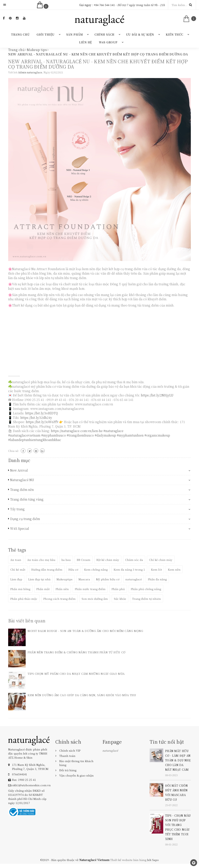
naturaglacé (134, 579)
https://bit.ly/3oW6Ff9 (42, 422)
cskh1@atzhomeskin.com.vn (31, 785)
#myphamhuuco (54, 435)
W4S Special (20, 529)
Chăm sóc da (134, 560)
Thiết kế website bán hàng (128, 860)
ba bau (66, 560)
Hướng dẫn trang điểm (47, 569)
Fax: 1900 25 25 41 (24, 780)
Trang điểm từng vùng (27, 499)
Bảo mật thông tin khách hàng (76, 763)
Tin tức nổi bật (167, 742)
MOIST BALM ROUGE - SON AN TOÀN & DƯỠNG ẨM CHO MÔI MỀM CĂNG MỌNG (85, 631)
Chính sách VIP (70, 750)
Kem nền (174, 569)
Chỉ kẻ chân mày (161, 560)
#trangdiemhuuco (80, 435)
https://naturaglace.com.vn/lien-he (77, 431)
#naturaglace (113, 431)
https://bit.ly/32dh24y (36, 418)
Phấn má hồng (20, 589)
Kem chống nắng (96, 569)
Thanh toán (67, 756)
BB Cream (84, 560)
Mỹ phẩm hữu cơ (108, 579)
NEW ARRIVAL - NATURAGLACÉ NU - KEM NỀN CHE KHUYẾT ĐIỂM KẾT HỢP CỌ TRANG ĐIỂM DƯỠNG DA (98, 64)
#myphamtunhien (130, 435)
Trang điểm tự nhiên (147, 599)
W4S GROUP (108, 42)
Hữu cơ (73, 569)
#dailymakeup (105, 435)
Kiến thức (175, 34)
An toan (16, 560)
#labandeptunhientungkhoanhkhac (35, 440)
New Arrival (19, 470)
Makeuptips (65, 579)
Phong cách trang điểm (59, 599)
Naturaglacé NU (22, 480)
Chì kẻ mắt (18, 569)
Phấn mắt (43, 589)
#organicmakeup (157, 435)
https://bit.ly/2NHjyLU (157, 395)
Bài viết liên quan (27, 621)
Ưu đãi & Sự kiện (140, 34)
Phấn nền (62, 589)
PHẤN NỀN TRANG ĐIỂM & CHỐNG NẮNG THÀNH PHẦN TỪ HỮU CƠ (77, 652)
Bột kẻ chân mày (108, 560)
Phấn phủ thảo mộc (24, 599)
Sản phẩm (75, 34)
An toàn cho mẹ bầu (41, 560)
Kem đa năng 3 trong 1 (129, 569)
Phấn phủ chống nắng (146, 589)
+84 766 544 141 (104, 5)
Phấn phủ (118, 589)
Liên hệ (86, 42)
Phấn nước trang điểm (90, 589)
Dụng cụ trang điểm (25, 519)
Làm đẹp (16, 579)
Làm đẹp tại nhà (39, 579)
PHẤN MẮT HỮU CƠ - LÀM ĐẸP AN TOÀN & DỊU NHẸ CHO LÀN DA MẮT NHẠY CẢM (178, 760)
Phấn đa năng (157, 579)
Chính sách (104, 34)
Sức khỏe (120, 599)
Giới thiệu (46, 34)
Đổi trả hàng (68, 770)
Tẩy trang (17, 509)
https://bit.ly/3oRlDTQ (42, 413)
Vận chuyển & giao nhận (76, 775)
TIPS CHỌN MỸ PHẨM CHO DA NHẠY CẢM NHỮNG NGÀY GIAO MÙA (76, 674)
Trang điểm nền (22, 490)
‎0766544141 (19, 774)
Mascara (84, 579)
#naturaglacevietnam (24, 435)
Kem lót (156, 569)
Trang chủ (20, 34)
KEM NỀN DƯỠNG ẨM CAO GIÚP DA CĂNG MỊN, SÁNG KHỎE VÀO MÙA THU (82, 695)
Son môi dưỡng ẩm (95, 599)
